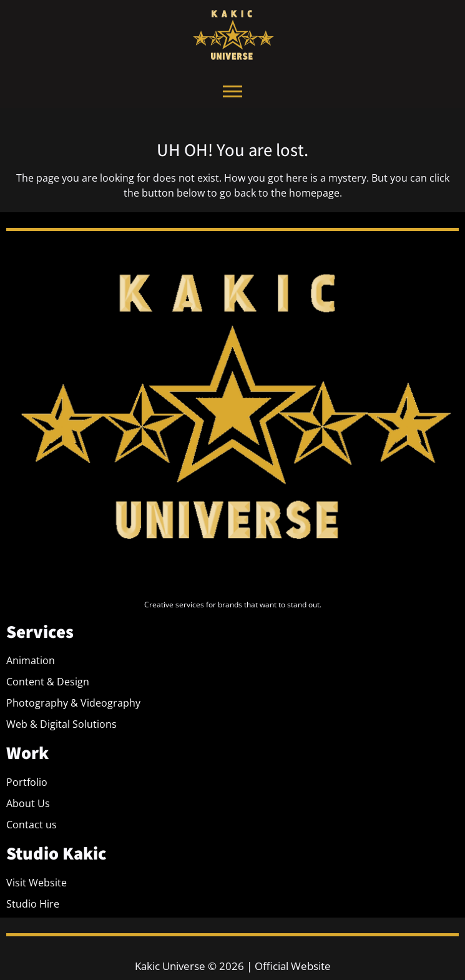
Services (40, 631)
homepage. (316, 193)
